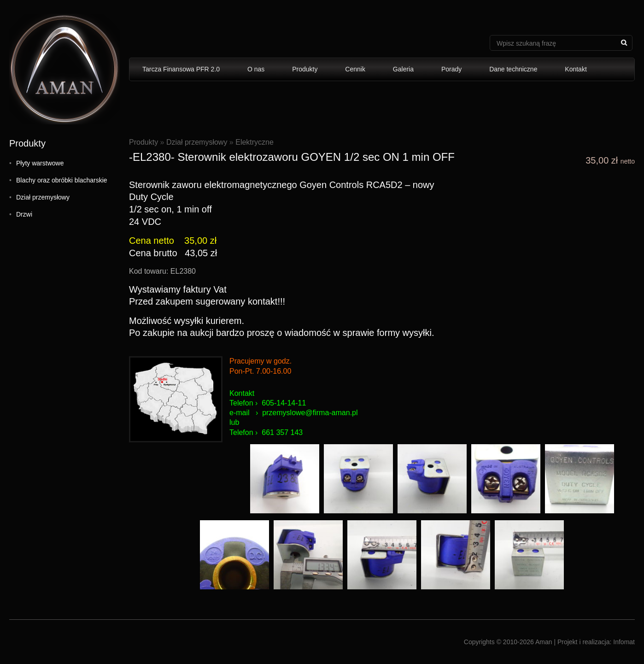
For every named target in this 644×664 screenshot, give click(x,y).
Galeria (403, 69)
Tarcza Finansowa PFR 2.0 (181, 69)
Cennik (355, 69)
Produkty (305, 69)
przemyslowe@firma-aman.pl (310, 413)
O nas (256, 69)
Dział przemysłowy (43, 197)
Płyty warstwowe (40, 163)
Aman (544, 642)
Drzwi (24, 214)
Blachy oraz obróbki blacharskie (62, 180)
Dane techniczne (513, 69)
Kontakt (576, 69)
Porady (451, 69)
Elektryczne (255, 142)
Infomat (624, 642)
